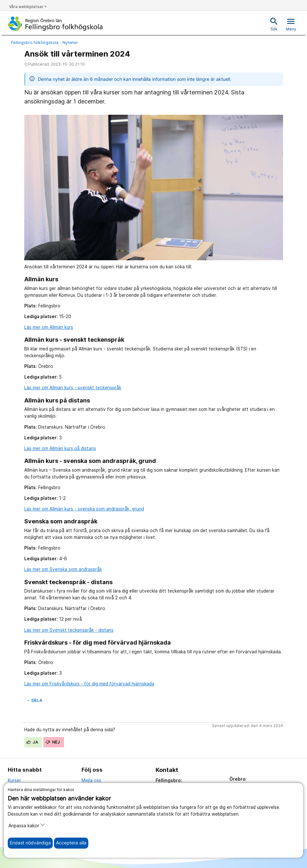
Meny (291, 24)
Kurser (14, 780)
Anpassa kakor (27, 825)
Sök (274, 24)
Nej (53, 742)
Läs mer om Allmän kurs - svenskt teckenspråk (73, 388)
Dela (34, 700)
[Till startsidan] (55, 24)
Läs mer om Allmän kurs (49, 327)
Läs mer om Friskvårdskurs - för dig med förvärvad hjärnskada (89, 684)
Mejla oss (91, 780)
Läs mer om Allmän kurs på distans (60, 448)
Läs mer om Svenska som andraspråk (63, 569)
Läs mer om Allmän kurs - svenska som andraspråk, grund (84, 509)
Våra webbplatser (28, 7)
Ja (32, 742)
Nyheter (70, 43)
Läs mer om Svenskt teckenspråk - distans (69, 630)
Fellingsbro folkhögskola (35, 43)
